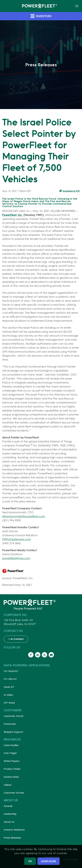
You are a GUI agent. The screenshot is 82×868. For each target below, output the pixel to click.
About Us (9, 822)
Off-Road (9, 703)
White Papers (12, 761)
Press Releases (12, 838)
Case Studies (11, 745)
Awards (8, 806)
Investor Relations (14, 830)
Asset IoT (9, 687)
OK (30, 861)
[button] (77, 6)
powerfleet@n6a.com (16, 558)
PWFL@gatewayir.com (17, 539)
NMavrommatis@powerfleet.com (24, 516)
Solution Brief (11, 777)
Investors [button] (41, 16)
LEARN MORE (48, 861)
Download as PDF (69, 191)
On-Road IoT (11, 671)
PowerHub (10, 724)
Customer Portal (13, 716)
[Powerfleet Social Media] (31, 655)
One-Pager (10, 753)
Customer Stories (14, 793)
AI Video (8, 695)
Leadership (10, 814)
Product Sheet (12, 769)
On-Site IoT (10, 679)
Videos (8, 785)
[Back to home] (40, 6)
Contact (18, 639)
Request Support (13, 732)
